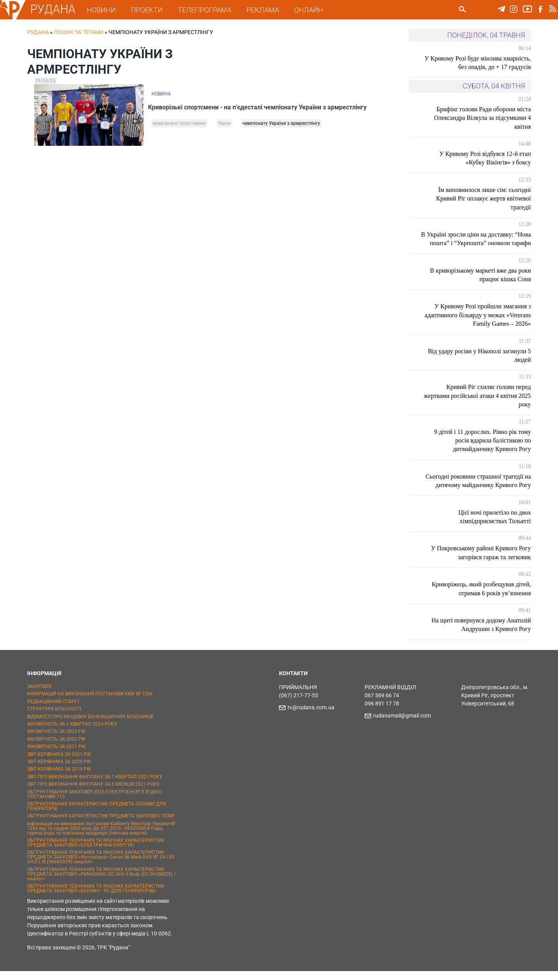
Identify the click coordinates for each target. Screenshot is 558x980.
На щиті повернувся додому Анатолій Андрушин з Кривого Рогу (481, 633)
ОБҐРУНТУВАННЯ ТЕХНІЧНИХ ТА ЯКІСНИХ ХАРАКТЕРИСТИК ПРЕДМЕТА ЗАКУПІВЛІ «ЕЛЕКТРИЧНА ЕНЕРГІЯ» (96, 851)
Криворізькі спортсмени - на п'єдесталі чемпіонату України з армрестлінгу (261, 106)
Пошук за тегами (79, 32)
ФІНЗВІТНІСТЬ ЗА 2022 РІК (56, 748)
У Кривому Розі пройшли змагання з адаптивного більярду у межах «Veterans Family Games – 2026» (483, 324)
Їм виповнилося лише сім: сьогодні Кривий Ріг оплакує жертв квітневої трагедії (484, 199)
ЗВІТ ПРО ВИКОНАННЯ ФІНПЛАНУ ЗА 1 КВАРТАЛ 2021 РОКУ (95, 785)
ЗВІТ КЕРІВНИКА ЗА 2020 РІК (59, 770)
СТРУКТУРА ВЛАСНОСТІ (54, 718)
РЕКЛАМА (266, 10)
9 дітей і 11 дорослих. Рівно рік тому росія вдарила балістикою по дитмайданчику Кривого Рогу (482, 449)
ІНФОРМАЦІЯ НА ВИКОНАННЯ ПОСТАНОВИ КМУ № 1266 (90, 703)
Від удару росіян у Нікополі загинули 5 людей (479, 364)
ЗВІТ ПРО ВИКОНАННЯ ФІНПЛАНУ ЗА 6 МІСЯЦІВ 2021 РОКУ (93, 793)
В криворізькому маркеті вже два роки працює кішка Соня (480, 283)
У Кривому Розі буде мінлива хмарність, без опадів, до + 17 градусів (480, 63)
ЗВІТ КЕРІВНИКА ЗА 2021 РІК (59, 763)
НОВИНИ (104, 10)
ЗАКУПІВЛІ (39, 695)
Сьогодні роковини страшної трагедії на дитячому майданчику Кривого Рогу (479, 489)
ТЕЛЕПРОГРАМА (208, 10)
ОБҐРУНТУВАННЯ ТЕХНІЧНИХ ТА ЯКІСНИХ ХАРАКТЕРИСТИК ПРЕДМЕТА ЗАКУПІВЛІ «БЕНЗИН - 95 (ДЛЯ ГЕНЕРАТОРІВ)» (96, 897)
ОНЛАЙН (312, 10)
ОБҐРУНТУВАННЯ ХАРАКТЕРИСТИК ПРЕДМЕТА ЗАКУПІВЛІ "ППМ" (101, 825)
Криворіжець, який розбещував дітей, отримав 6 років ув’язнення (481, 597)
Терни (224, 125)
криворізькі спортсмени (179, 125)
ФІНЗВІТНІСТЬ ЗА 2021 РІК (56, 755)
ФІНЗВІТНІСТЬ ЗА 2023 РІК (56, 740)
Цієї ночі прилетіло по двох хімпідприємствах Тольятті (495, 525)
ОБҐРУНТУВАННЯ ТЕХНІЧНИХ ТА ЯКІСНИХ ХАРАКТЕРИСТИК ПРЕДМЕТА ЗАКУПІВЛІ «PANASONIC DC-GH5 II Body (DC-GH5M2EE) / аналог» (102, 883)
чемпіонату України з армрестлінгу (281, 125)
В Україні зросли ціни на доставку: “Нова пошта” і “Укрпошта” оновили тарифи (482, 243)
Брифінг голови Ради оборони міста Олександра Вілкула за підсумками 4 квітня (482, 118)
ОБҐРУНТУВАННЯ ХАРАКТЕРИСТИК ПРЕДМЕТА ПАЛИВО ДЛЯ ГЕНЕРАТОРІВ (97, 815)
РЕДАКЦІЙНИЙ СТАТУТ (53, 710)
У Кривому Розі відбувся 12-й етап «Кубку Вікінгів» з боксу (485, 158)
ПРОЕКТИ (150, 10)
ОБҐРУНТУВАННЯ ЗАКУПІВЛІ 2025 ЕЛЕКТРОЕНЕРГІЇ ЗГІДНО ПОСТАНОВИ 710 (94, 803)
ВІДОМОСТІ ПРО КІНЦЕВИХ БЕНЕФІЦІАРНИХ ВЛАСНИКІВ (90, 725)
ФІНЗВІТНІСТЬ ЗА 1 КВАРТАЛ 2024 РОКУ (72, 733)
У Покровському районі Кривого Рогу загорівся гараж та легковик (481, 561)
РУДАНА (56, 9)
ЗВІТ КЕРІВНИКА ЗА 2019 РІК (59, 778)
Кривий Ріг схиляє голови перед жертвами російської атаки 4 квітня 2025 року (484, 404)
